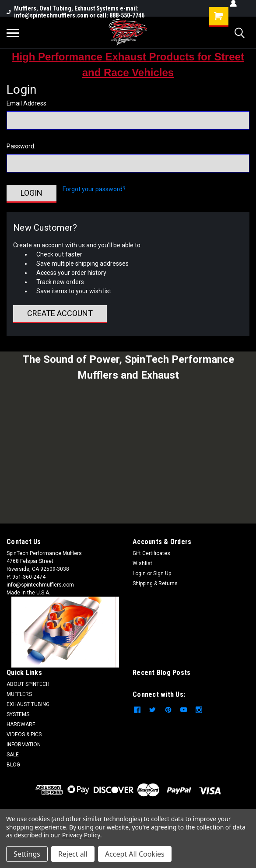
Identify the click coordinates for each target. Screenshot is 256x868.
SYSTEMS (18, 714)
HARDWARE (21, 724)
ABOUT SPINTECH (28, 684)
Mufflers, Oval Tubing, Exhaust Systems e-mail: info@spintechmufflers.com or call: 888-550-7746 (75, 12)
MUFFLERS (19, 694)
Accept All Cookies (135, 854)
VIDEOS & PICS (24, 734)
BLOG (13, 765)
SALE (13, 755)
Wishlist (142, 563)
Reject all (73, 854)
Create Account (60, 313)
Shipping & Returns (155, 583)
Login (139, 573)
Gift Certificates (151, 553)
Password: (21, 146)
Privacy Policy (81, 835)
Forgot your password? (94, 189)
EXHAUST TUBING (28, 704)
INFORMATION (24, 745)
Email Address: (27, 103)
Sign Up (162, 573)
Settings (27, 854)
